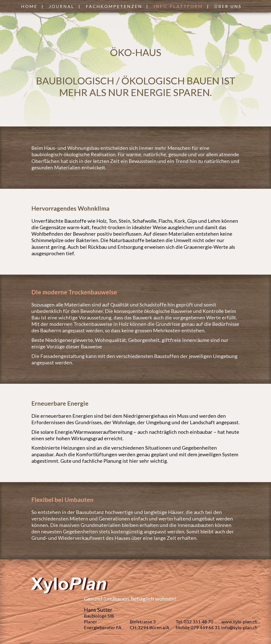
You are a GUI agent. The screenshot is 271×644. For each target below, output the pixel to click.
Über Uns (228, 6)
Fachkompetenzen (114, 6)
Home (29, 6)
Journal (62, 6)
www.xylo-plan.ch (239, 622)
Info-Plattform (178, 6)
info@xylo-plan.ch (239, 628)
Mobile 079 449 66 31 (198, 628)
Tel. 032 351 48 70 (194, 622)
